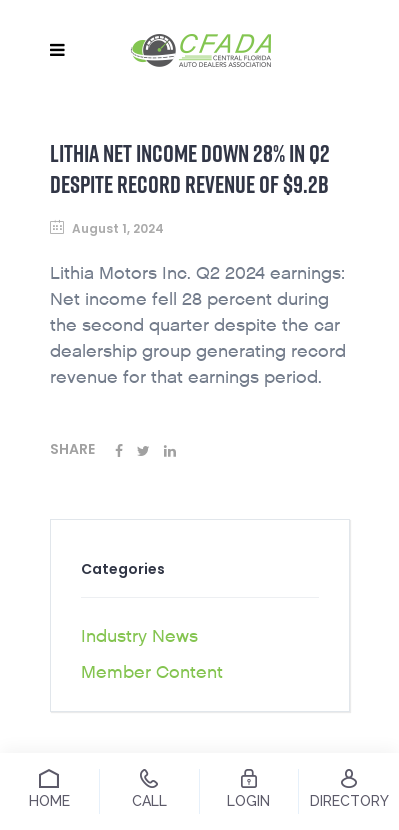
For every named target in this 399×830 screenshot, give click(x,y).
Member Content (152, 672)
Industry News (139, 636)
